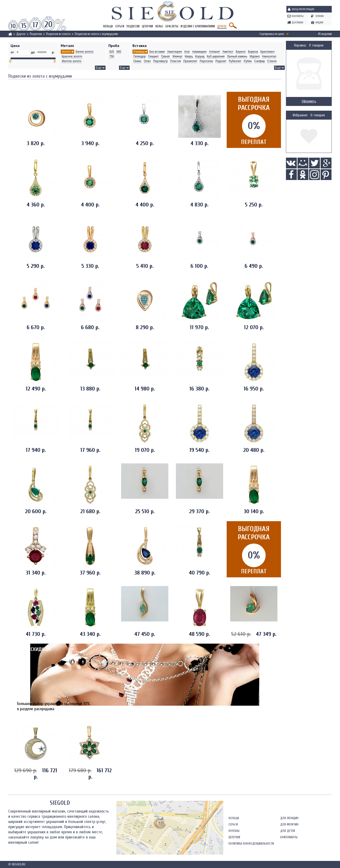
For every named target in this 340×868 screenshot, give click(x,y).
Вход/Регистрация (303, 9)
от (13, 52)
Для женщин (289, 743)
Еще (99, 68)
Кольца (108, 26)
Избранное (300, 115)
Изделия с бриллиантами (198, 26)
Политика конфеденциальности (251, 769)
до (33, 52)
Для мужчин (289, 749)
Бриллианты (289, 762)
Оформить (309, 101)
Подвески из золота (58, 34)
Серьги (120, 26)
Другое (222, 26)
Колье (159, 26)
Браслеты (172, 26)
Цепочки (147, 26)
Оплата (320, 16)
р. (53, 52)
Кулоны (234, 756)
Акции (319, 22)
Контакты (298, 16)
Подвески (133, 26)
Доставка (297, 22)
